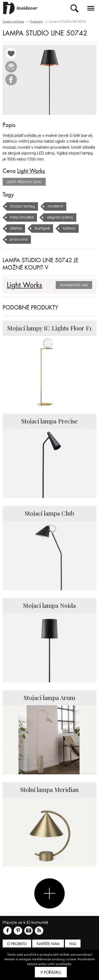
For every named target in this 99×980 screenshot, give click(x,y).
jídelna (16, 228)
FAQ (73, 944)
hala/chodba (22, 217)
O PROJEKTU (17, 944)
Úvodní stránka (13, 22)
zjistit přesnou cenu (24, 182)
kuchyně (42, 228)
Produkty (36, 22)
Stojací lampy (22, 206)
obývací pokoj (60, 217)
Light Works (31, 171)
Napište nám (48, 944)
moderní (55, 206)
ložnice (69, 228)
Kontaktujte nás (74, 285)
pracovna (19, 239)
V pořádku (51, 972)
